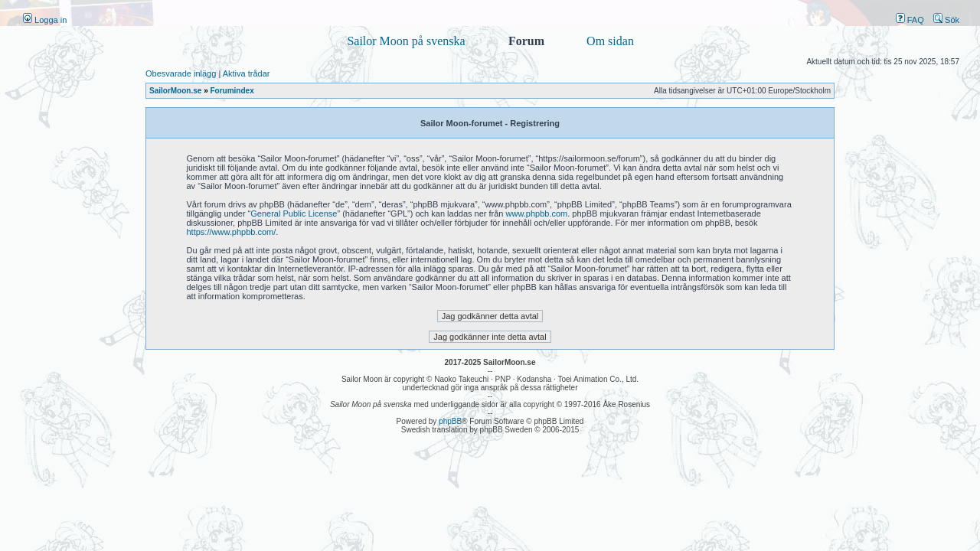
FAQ (910, 20)
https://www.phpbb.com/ (232, 232)
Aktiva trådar (247, 73)
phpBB (450, 421)
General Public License (294, 214)
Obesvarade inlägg (181, 73)
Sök (946, 20)
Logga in (45, 20)
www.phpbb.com (537, 214)
